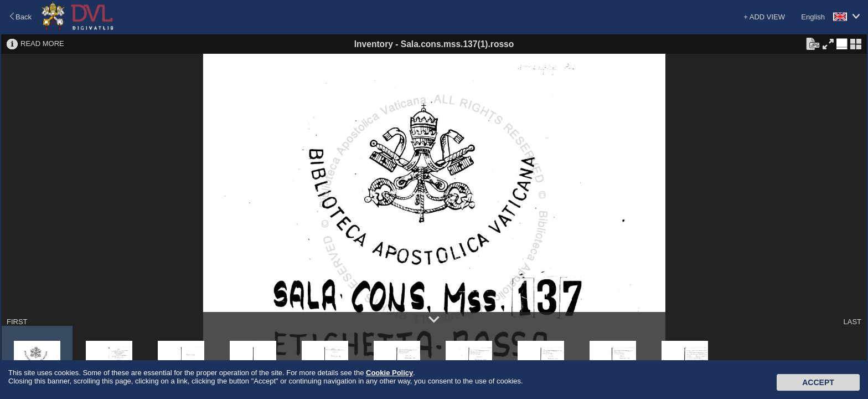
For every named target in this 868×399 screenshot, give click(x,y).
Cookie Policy (389, 373)
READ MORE (42, 44)
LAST (852, 322)
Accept (818, 382)
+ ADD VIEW (764, 17)
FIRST (17, 322)
